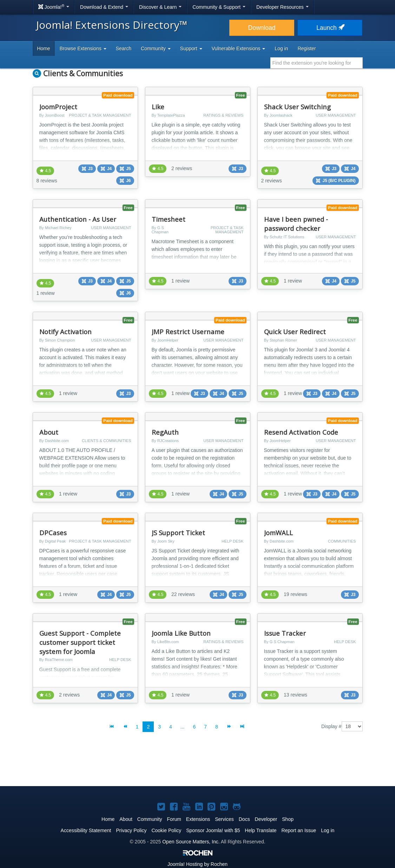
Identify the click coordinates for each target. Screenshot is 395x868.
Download (262, 28)
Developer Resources (282, 7)
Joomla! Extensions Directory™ (112, 25)
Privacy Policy (131, 830)
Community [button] (156, 48)
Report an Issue (299, 830)
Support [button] (191, 48)
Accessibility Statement (86, 830)
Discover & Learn (160, 7)
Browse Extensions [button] (83, 48)
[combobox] (317, 63)
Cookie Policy (166, 830)
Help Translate (261, 830)
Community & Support (219, 7)
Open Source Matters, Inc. (191, 842)
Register (307, 48)
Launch (330, 28)
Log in (281, 48)
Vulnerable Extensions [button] (239, 48)
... (183, 727)
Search (124, 48)
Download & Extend (104, 7)
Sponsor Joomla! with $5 (213, 830)
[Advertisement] (198, 765)
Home (44, 48)
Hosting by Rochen (197, 864)
